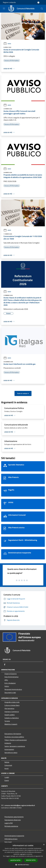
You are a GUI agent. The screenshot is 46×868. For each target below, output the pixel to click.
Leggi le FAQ (9, 823)
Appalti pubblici (10, 715)
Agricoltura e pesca (11, 753)
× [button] (44, 845)
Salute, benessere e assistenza (15, 746)
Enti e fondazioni (10, 683)
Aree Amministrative (11, 677)
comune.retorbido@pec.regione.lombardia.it (20, 805)
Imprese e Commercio (12, 712)
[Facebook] (5, 665)
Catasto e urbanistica (12, 718)
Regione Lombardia (9, 2)
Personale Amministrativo (13, 689)
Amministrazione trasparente (14, 836)
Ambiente (8, 743)
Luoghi (7, 777)
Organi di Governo (11, 674)
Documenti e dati (10, 693)
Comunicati (8, 765)
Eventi (7, 780)
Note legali (8, 842)
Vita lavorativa (9, 708)
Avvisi (7, 44)
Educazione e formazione (13, 734)
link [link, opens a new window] (42, 856)
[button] (23, 865)
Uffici (6, 680)
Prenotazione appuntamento (14, 817)
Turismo (7, 721)
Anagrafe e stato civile (12, 702)
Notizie (7, 762)
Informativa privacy (11, 839)
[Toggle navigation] (4, 8)
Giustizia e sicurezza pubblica (14, 737)
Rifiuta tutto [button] (31, 860)
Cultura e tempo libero (12, 705)
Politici (7, 686)
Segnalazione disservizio (13, 820)
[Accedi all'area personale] (38, 3)
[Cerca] (42, 9)
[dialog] (23, 855)
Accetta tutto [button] (15, 860)
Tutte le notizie (23, 393)
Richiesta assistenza (11, 826)
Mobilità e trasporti (11, 724)
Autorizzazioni (9, 749)
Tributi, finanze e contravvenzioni (16, 740)
